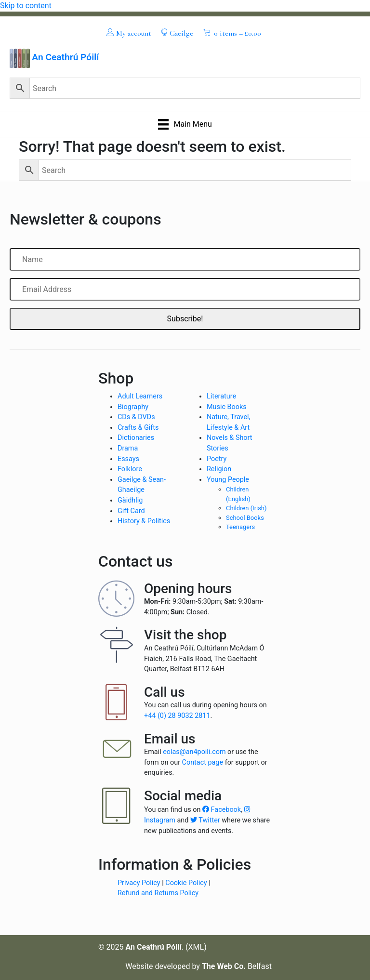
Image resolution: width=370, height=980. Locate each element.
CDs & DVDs (136, 417)
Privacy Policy (139, 883)
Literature (221, 396)
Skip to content (26, 6)
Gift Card (131, 511)
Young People (228, 480)
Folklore (130, 469)
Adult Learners (140, 396)
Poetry (217, 459)
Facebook (222, 810)
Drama (128, 448)
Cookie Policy (186, 883)
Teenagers (240, 527)
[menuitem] (129, 33)
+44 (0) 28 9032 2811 (177, 716)
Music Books (227, 407)
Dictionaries (136, 438)
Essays (128, 459)
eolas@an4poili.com (194, 752)
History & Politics (144, 521)
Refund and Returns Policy (158, 893)
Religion (219, 469)
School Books (245, 518)
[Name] (185, 259)
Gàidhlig (130, 500)
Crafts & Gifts (138, 428)
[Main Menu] (185, 124)
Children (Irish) (246, 508)
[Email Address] (185, 289)
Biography (133, 407)
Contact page (203, 762)
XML (196, 947)
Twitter (205, 820)
